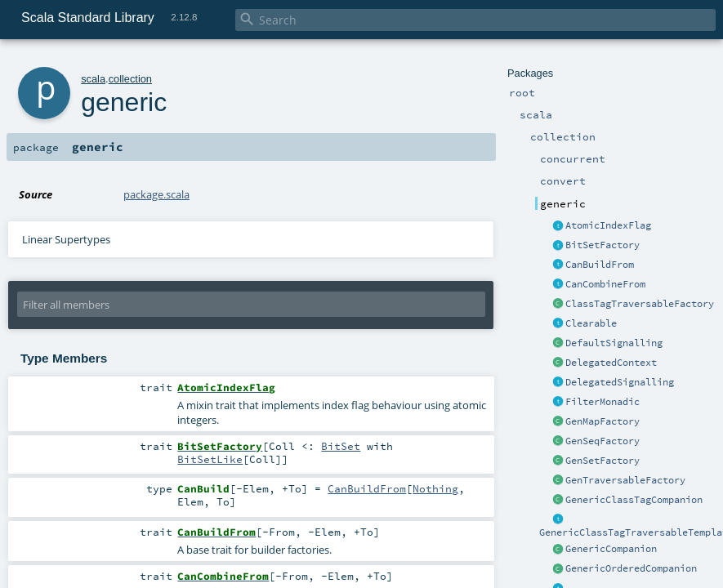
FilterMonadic (602, 402)
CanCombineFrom (605, 284)
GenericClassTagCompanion (634, 500)
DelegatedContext (611, 363)
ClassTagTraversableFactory (640, 304)
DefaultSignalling (614, 343)
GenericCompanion (611, 549)
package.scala (156, 194)
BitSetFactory (602, 245)
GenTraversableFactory (625, 480)
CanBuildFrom (600, 265)
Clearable (591, 323)
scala (93, 79)
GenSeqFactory (602, 441)
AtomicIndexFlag (608, 225)
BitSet (341, 446)
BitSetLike (210, 459)
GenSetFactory (602, 461)
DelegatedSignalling (620, 382)
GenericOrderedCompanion (631, 568)
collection (130, 79)
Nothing (435, 488)
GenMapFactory (602, 421)
